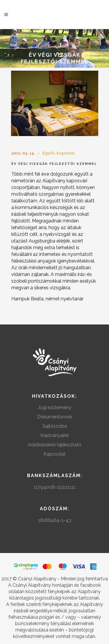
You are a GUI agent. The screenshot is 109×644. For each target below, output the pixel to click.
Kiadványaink (55, 435)
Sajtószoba (55, 426)
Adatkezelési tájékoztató (55, 445)
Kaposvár (66, 153)
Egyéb (48, 153)
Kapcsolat (55, 454)
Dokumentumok (55, 417)
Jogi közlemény (55, 407)
